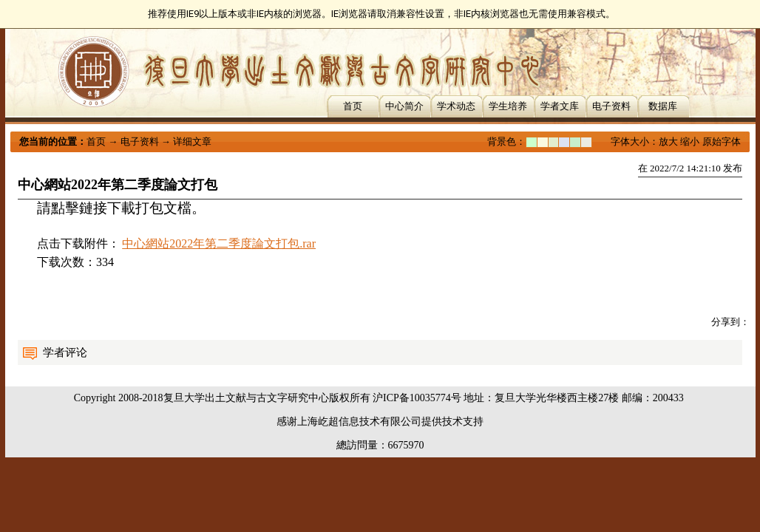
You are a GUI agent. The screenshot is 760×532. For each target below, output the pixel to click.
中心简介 (404, 106)
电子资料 (611, 106)
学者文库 (560, 106)
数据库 (663, 106)
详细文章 (192, 141)
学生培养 (508, 106)
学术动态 (456, 106)
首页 (353, 106)
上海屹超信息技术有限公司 (359, 422)
